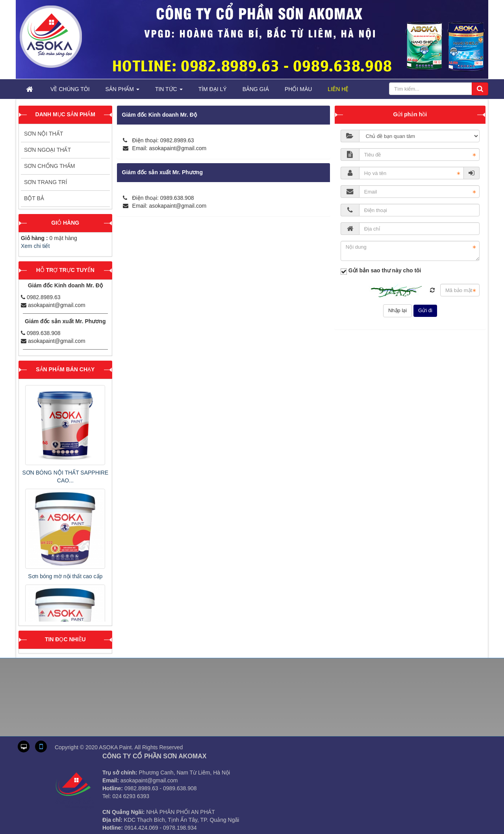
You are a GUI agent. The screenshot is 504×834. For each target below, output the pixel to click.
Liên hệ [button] (338, 89)
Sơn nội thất (44, 134)
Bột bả (34, 198)
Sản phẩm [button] (122, 91)
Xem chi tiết (35, 246)
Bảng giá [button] (256, 89)
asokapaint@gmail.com (178, 148)
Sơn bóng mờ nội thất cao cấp (65, 576)
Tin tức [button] (169, 91)
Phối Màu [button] (298, 89)
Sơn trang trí (45, 182)
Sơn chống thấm (50, 166)
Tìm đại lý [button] (213, 89)
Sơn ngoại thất (47, 150)
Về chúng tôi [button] (70, 89)
